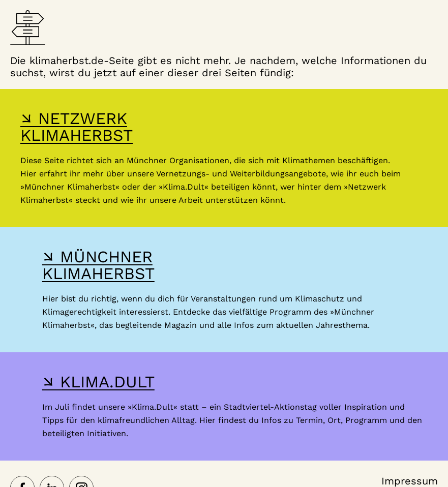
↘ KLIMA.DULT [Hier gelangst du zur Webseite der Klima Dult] (98, 382)
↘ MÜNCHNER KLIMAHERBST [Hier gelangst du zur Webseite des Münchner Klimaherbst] (98, 265)
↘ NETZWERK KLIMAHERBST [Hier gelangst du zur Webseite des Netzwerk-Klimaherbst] (77, 127)
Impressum (410, 481)
